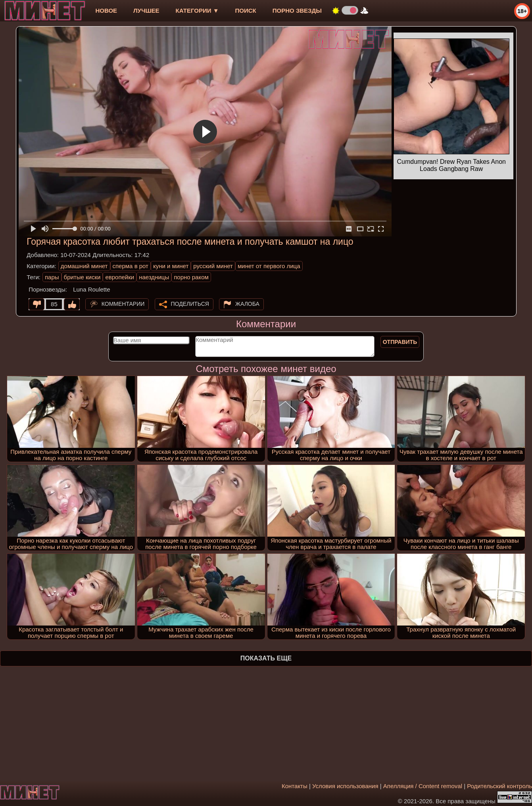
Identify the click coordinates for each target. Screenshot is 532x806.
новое (106, 11)
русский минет (213, 266)
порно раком (191, 277)
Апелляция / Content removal (423, 786)
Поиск (246, 11)
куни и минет (171, 266)
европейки (120, 277)
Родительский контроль (499, 786)
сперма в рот (131, 266)
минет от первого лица (269, 266)
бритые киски (82, 277)
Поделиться (190, 304)
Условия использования (345, 786)
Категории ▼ (197, 11)
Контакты (295, 786)
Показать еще (266, 658)
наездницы (154, 277)
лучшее (146, 11)
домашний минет (84, 266)
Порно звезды (297, 11)
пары (52, 277)
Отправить (400, 342)
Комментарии (123, 304)
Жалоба (247, 304)
